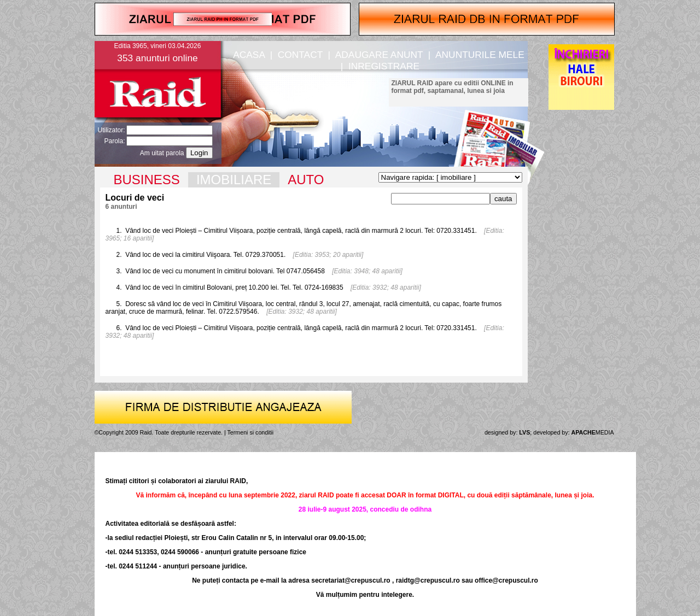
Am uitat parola (162, 153)
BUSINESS (147, 180)
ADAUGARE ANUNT (379, 55)
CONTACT (300, 55)
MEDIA (593, 432)
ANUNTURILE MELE (480, 55)
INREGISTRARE (384, 66)
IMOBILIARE (234, 180)
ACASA (249, 55)
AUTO (306, 180)
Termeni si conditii (251, 432)
